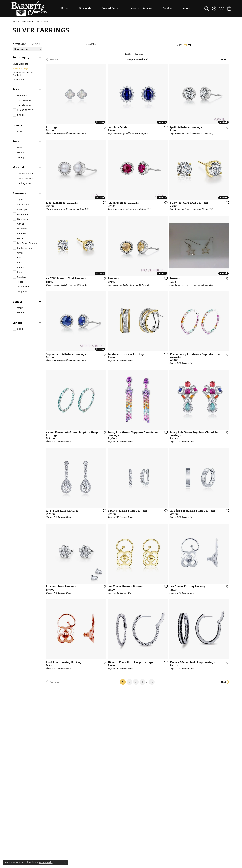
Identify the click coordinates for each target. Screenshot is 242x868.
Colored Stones (111, 8)
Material (18, 167)
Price (16, 89)
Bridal (65, 8)
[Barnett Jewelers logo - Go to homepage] (29, 8)
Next (224, 59)
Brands (17, 125)
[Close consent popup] (65, 863)
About (187, 8)
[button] (207, 8)
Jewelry (16, 21)
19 (152, 682)
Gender (17, 302)
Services (168, 8)
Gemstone (19, 193)
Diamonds (85, 8)
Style (16, 141)
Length (17, 323)
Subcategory (21, 57)
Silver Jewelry (28, 21)
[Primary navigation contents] (126, 8)
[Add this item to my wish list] (103, 127)
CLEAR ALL (37, 44)
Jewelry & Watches (141, 8)
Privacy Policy (46, 862)
